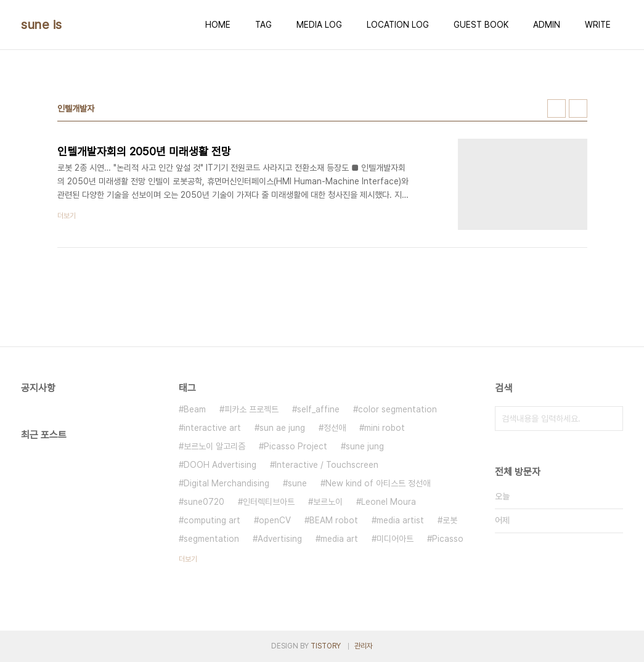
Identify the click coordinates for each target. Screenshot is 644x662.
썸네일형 (556, 108)
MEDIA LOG (319, 25)
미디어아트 (395, 539)
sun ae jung (282, 428)
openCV (275, 520)
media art (339, 539)
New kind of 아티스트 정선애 (378, 483)
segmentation (211, 539)
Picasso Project (296, 446)
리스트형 (578, 108)
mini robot (385, 428)
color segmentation (397, 409)
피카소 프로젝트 (251, 409)
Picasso (448, 539)
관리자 (364, 646)
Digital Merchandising (226, 483)
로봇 (450, 520)
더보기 (188, 559)
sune (297, 483)
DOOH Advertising (220, 465)
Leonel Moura (389, 502)
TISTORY (326, 646)
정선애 (335, 428)
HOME (218, 25)
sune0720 (204, 502)
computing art (212, 520)
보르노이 (328, 502)
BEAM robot (334, 520)
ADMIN (547, 25)
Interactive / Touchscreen (327, 465)
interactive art (212, 428)
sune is (42, 25)
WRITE (598, 25)
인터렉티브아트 (269, 502)
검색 (611, 419)
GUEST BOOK (481, 25)
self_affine (318, 409)
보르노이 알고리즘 (214, 446)
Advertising (280, 539)
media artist (400, 520)
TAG (263, 25)
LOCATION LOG (398, 25)
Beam (195, 409)
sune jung (365, 446)
